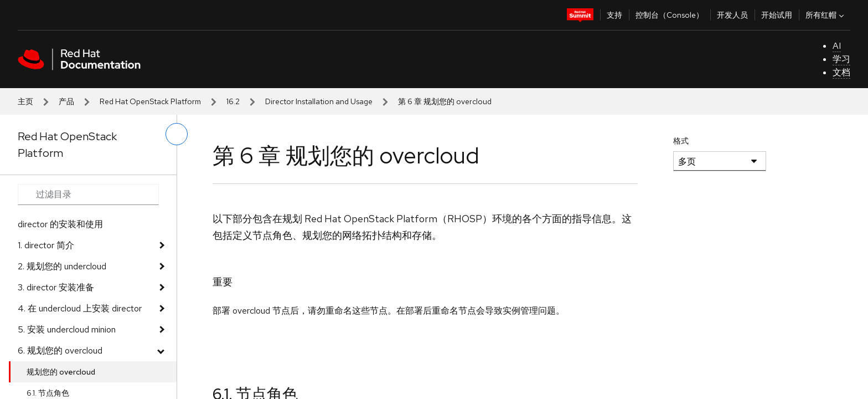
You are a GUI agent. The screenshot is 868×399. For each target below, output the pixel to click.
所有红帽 (826, 15)
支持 (614, 15)
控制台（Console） (670, 15)
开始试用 (777, 15)
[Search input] (88, 195)
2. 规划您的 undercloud (62, 266)
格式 (681, 141)
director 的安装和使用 (60, 224)
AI (837, 46)
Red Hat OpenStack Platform (150, 101)
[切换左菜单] (177, 134)
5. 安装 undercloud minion (67, 329)
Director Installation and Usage (319, 101)
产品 (66, 101)
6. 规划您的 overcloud (60, 351)
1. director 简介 (46, 245)
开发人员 (732, 15)
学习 (841, 59)
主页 (25, 101)
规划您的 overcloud (61, 372)
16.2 (233, 101)
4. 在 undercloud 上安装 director (80, 308)
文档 (841, 72)
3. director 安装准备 (56, 287)
